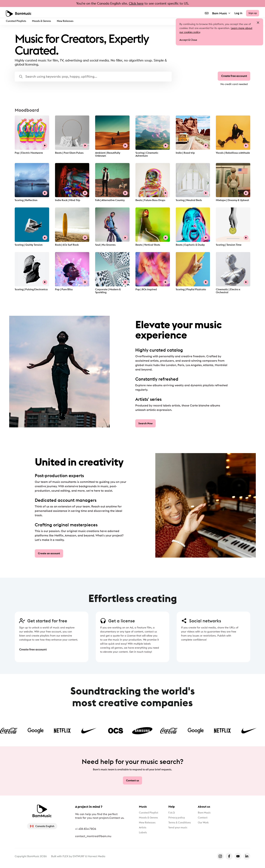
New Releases (69, 21)
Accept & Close (189, 40)
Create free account (233, 77)
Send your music (179, 830)
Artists (143, 830)
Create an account (50, 554)
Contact (206, 818)
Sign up (251, 12)
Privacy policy (177, 818)
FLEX (65, 856)
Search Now (146, 424)
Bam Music (219, 12)
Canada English (42, 826)
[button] (93, 77)
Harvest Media (96, 856)
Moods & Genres (44, 21)
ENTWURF (79, 856)
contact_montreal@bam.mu (93, 836)
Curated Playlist (150, 813)
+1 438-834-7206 (86, 828)
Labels (143, 836)
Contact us (133, 780)
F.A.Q (171, 813)
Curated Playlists (17, 21)
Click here (136, 3)
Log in (236, 12)
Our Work (207, 824)
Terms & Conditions (181, 824)
